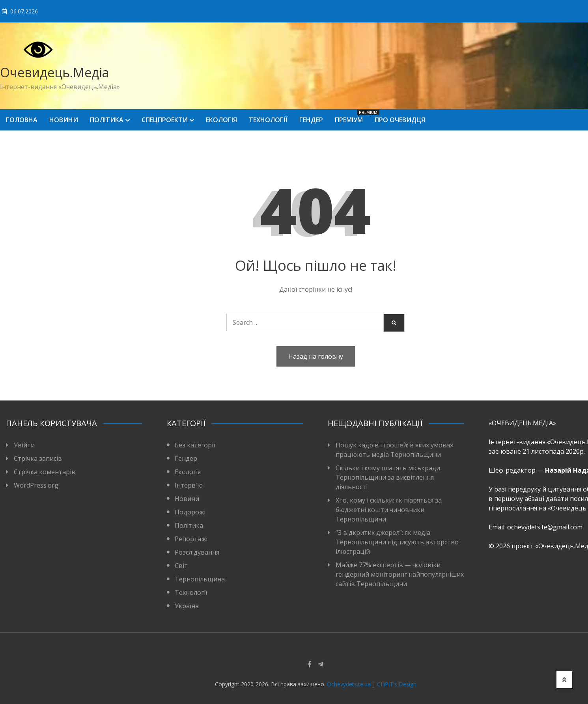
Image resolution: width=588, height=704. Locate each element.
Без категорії (195, 445)
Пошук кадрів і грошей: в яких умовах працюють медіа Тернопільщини (394, 450)
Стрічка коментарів (45, 472)
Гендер (311, 120)
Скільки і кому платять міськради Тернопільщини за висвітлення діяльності (388, 477)
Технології (268, 120)
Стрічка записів (38, 458)
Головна (22, 120)
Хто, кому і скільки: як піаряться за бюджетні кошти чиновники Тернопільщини (389, 510)
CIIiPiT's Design (397, 684)
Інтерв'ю (189, 485)
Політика (107, 120)
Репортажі (191, 539)
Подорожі (190, 512)
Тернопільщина (200, 579)
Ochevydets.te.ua (349, 684)
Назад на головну (316, 356)
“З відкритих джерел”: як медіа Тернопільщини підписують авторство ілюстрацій (397, 542)
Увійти (24, 445)
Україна (187, 606)
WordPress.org (36, 485)
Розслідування (197, 552)
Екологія (221, 120)
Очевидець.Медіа (54, 72)
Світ (181, 566)
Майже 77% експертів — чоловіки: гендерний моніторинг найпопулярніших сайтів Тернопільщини (400, 574)
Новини (64, 120)
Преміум (352, 117)
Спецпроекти (165, 120)
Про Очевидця (400, 120)
